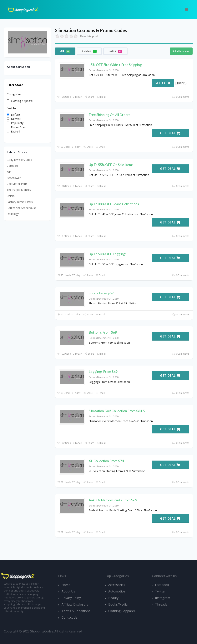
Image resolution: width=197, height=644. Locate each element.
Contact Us (69, 617)
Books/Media (118, 604)
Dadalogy (13, 214)
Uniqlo (11, 196)
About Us (68, 591)
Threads (161, 604)
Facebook (162, 585)
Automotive (117, 591)
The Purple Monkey (19, 190)
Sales (115, 51)
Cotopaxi (12, 166)
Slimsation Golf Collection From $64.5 (117, 411)
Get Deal (170, 133)
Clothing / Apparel (121, 611)
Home (66, 585)
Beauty (113, 598)
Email (101, 97)
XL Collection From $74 (106, 461)
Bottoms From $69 (103, 332)
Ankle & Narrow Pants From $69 (113, 500)
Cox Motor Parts (17, 184)
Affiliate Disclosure (75, 604)
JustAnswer (14, 178)
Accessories (117, 585)
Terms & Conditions (76, 611)
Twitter (160, 591)
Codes (89, 51)
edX (9, 172)
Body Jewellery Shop (19, 160)
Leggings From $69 (103, 372)
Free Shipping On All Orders (109, 115)
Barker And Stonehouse (22, 208)
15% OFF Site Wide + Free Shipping (115, 65)
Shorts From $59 (101, 293)
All (65, 51)
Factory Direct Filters (20, 202)
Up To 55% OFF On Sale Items (111, 165)
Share (89, 97)
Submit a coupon (181, 51)
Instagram (163, 598)
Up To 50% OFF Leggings (108, 254)
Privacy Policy (71, 598)
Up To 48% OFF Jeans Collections (114, 204)
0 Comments (181, 97)
